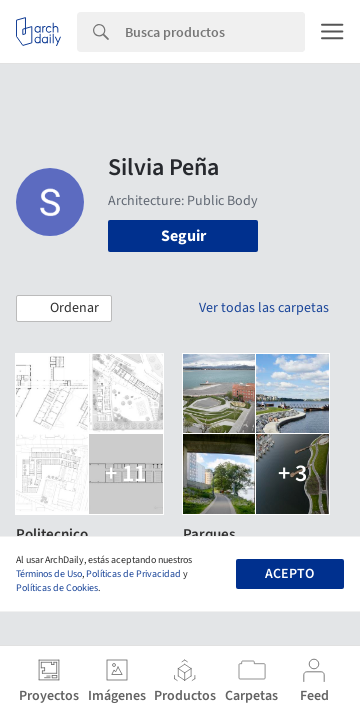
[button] (64, 309)
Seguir (183, 236)
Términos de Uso (49, 574)
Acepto (289, 574)
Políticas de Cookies (57, 588)
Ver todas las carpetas (264, 308)
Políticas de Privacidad (133, 574)
